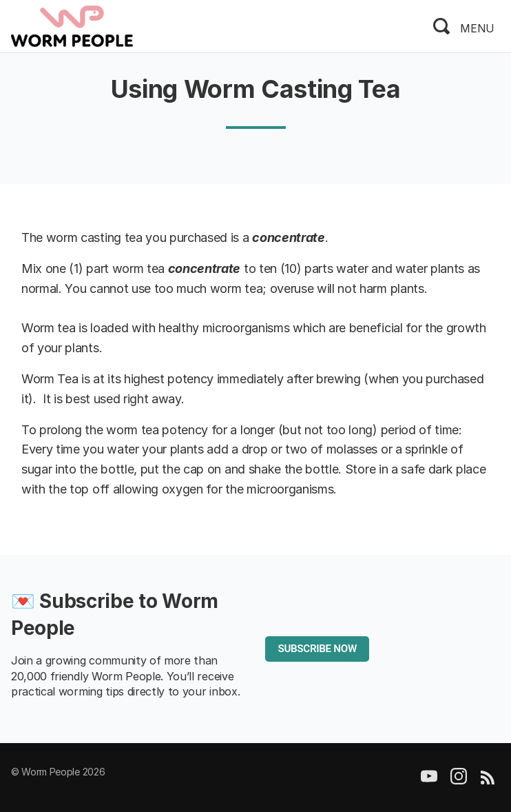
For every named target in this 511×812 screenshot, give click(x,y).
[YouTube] (429, 781)
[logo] (72, 25)
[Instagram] (459, 781)
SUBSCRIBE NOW (317, 649)
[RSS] (488, 781)
